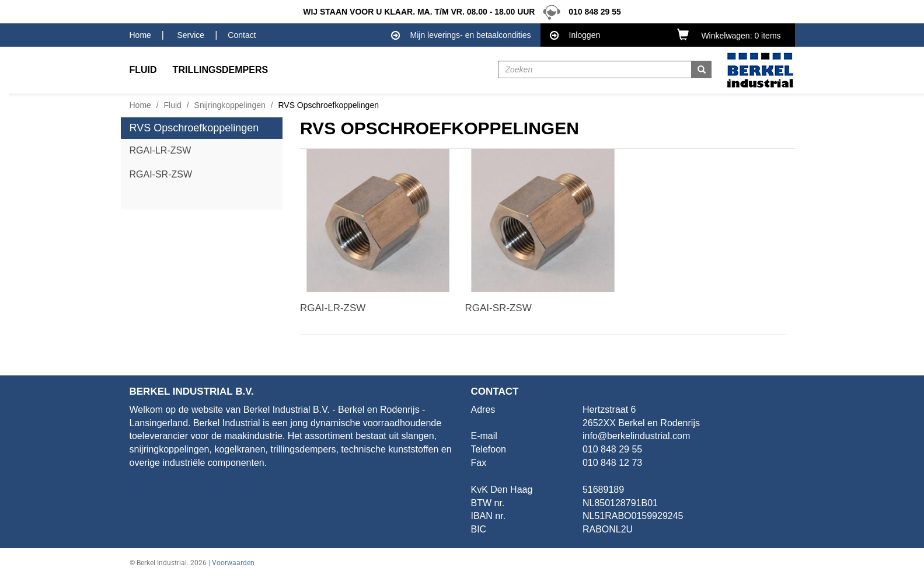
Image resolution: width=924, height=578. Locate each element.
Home (140, 35)
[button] (731, 34)
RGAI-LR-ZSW (161, 150)
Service (191, 35)
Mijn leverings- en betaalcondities (461, 36)
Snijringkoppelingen (230, 105)
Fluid (173, 105)
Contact (242, 35)
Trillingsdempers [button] (221, 70)
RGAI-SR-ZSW (161, 174)
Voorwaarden (233, 563)
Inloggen (575, 36)
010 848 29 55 (579, 12)
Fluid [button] (143, 70)
